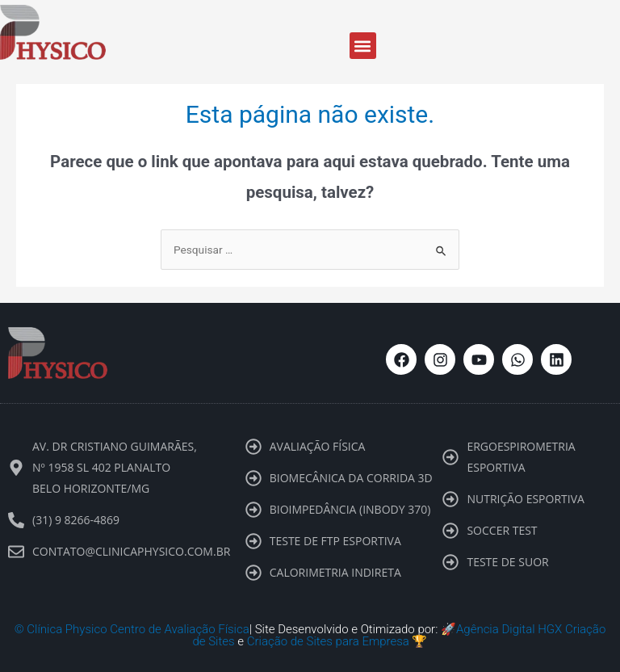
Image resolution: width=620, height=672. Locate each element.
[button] (363, 46)
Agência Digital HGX (509, 629)
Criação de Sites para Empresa (328, 641)
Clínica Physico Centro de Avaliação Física (138, 629)
